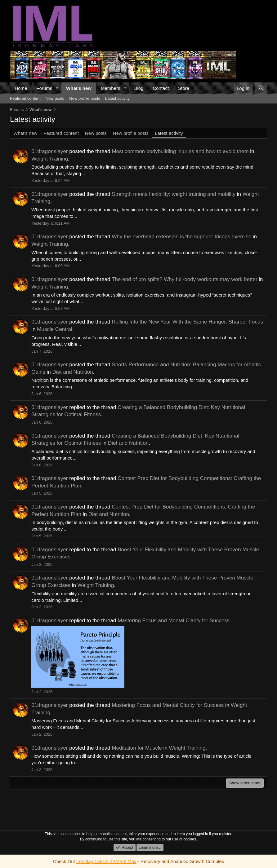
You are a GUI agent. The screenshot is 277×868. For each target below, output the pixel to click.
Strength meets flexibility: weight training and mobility (174, 194)
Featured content (25, 98)
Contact (161, 88)
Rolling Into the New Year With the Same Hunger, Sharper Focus (187, 322)
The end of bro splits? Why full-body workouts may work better (185, 279)
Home (21, 88)
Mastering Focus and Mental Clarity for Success (174, 621)
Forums (44, 88)
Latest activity (117, 98)
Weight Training (50, 159)
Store (184, 88)
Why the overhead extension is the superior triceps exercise (181, 237)
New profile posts (85, 98)
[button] (57, 88)
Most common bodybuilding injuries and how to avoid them (180, 151)
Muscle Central (54, 329)
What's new (79, 88)
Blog (139, 88)
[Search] (261, 88)
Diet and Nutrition (72, 372)
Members (111, 88)
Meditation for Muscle (137, 748)
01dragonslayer (49, 151)
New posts (55, 98)
